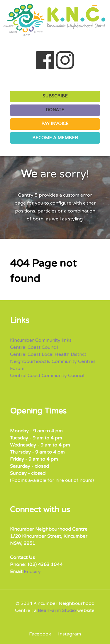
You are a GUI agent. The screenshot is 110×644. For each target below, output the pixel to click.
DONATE (55, 110)
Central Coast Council (34, 347)
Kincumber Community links (41, 340)
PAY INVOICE (55, 124)
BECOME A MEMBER (55, 138)
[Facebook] (42, 634)
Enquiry (32, 572)
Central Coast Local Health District (48, 354)
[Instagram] (68, 634)
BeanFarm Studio (57, 610)
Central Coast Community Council (47, 376)
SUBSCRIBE (55, 96)
